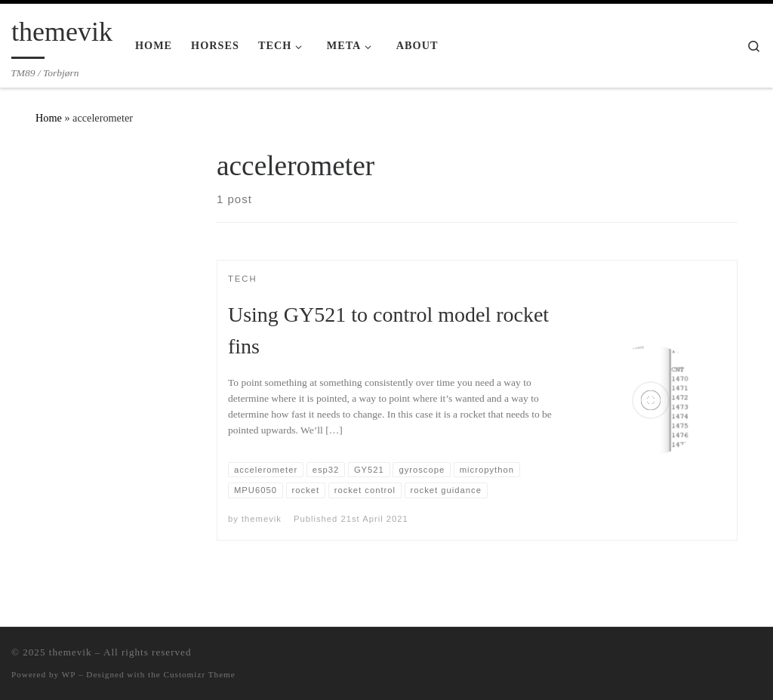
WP (69, 674)
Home (49, 118)
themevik (262, 519)
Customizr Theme (200, 674)
